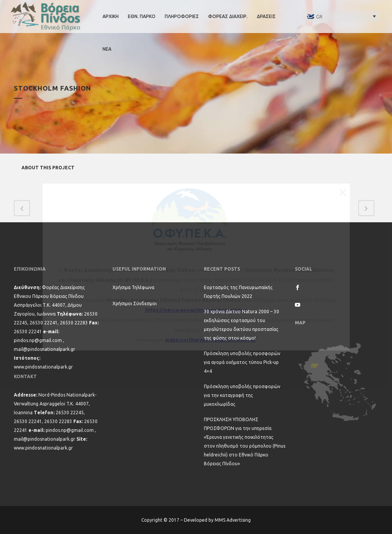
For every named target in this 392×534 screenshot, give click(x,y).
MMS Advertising (233, 520)
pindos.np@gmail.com (38, 340)
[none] (342, 16)
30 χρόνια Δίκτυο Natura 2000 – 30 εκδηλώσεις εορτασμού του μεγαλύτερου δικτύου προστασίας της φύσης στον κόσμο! (241, 325)
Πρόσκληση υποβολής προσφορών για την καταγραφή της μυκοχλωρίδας (242, 395)
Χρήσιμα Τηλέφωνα (133, 287)
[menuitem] (342, 16)
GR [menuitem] (319, 17)
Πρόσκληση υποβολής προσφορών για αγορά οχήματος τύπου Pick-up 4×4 (242, 362)
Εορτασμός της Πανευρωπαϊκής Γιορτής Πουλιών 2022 (238, 292)
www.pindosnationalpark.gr (43, 367)
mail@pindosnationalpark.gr (45, 349)
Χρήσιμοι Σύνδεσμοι (135, 303)
